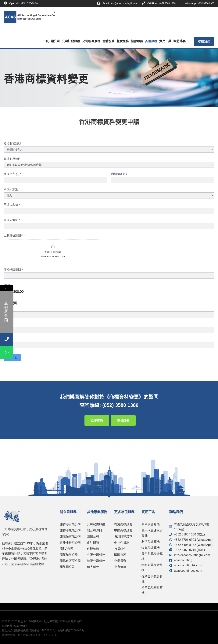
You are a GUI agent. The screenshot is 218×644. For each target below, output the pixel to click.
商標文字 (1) (13, 174)
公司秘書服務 (91, 41)
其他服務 (151, 41)
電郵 (7, 339)
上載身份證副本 (15, 235)
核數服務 (137, 41)
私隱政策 (7, 626)
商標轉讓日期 (13, 270)
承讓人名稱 (12, 205)
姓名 (8, 308)
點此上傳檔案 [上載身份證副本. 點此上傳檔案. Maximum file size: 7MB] (53, 252)
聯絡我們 (204, 41)
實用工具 (165, 41)
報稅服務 (123, 41)
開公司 (55, 41)
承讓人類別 (11, 189)
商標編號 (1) (119, 174)
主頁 (46, 41)
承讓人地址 (12, 220)
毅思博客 (180, 41)
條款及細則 (21, 626)
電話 (8, 324)
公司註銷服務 (71, 41)
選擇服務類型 (12, 143)
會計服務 (109, 41)
